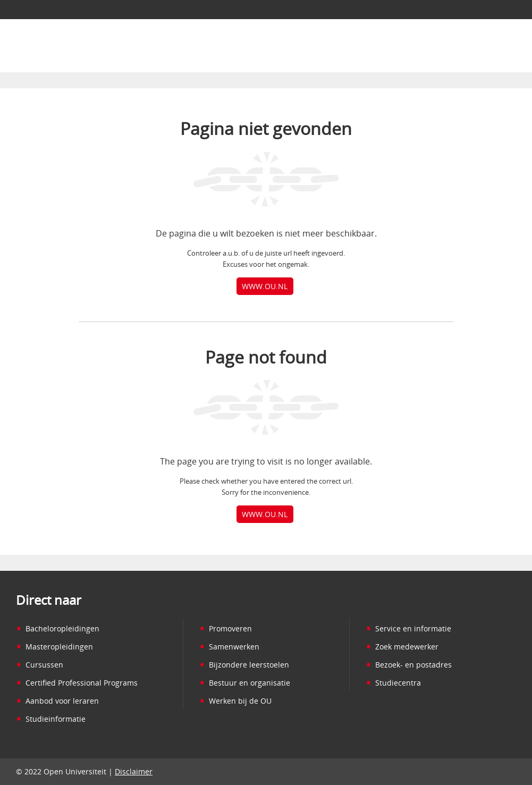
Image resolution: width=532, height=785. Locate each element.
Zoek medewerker (402, 647)
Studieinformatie (51, 719)
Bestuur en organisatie (245, 683)
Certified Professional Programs (77, 683)
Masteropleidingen (54, 647)
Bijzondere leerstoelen (244, 665)
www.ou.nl (265, 286)
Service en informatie (408, 628)
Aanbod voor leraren (57, 701)
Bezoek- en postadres (409, 665)
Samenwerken (229, 647)
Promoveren (226, 628)
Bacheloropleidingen (58, 628)
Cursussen (40, 665)
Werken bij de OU (235, 701)
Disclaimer (134, 771)
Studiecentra (393, 683)
